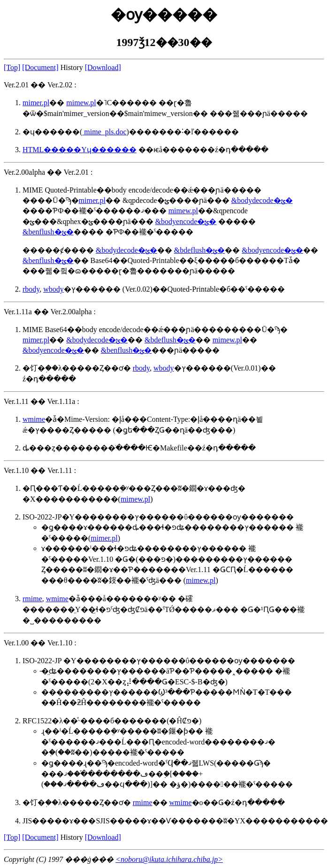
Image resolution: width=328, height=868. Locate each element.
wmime (34, 419)
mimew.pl (81, 103)
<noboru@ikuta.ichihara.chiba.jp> (169, 859)
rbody (31, 289)
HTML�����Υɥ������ (80, 150)
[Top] (12, 67)
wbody (53, 289)
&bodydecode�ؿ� (262, 200)
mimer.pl (36, 103)
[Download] (103, 67)
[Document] (40, 67)
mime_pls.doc (104, 132)
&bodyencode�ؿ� (186, 221)
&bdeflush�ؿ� (200, 250)
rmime (32, 599)
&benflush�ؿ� (48, 232)
